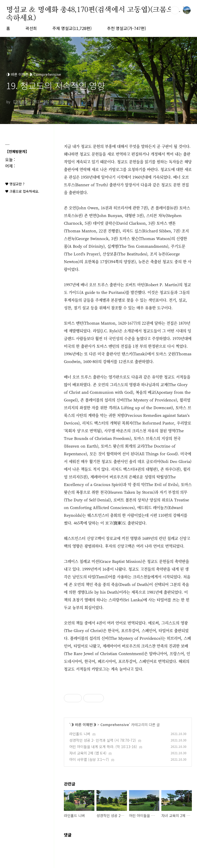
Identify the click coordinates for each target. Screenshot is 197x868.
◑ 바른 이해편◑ (83, 725)
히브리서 (121, 208)
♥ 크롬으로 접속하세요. (22, 191)
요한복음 (92, 261)
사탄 (80, 415)
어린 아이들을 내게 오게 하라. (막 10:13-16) (103, 747)
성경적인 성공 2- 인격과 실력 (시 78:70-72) (103, 740)
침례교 (173, 538)
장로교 (111, 538)
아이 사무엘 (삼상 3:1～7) (89, 759)
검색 (175, 10)
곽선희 (31, 28)
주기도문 (178, 246)
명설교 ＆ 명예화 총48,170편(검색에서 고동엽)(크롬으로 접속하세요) (98, 10)
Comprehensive (115, 725)
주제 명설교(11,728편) (72, 28)
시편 (153, 515)
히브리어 (174, 638)
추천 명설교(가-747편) (126, 28)
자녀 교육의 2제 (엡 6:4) (88, 753)
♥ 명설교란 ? (15, 184)
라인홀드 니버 (80, 734)
